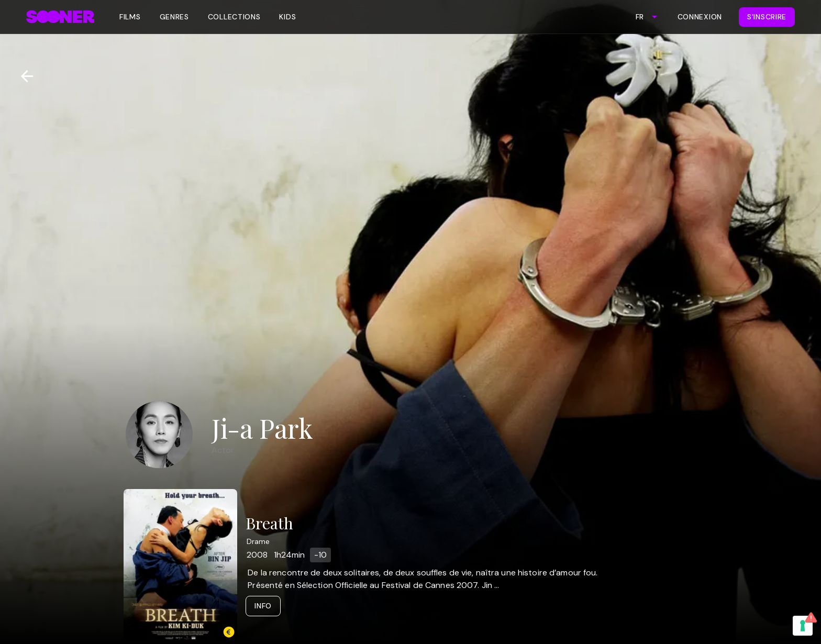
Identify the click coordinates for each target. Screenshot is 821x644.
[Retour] (23, 76)
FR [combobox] (640, 17)
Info (263, 606)
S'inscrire (767, 17)
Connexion (700, 17)
